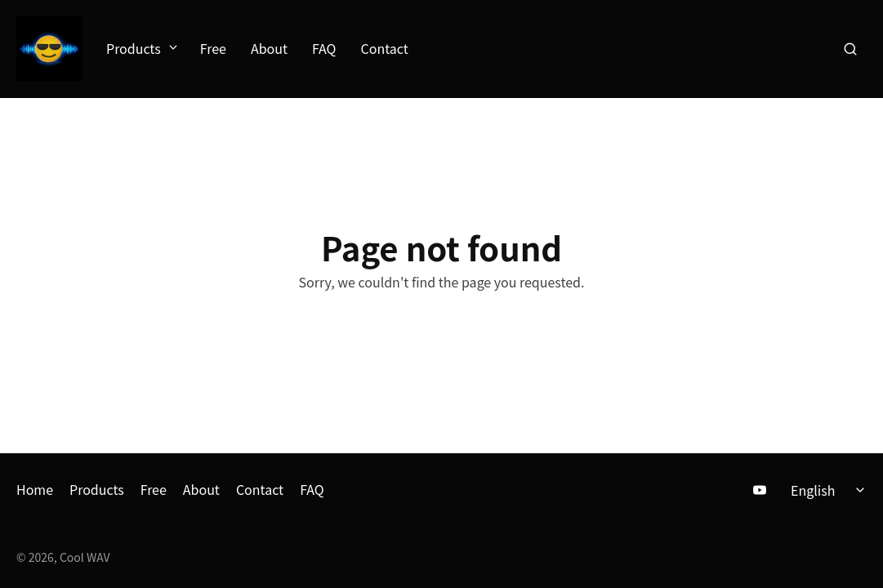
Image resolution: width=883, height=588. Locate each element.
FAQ (324, 49)
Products (141, 49)
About (269, 49)
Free (213, 49)
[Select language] (830, 490)
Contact (385, 49)
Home (35, 489)
